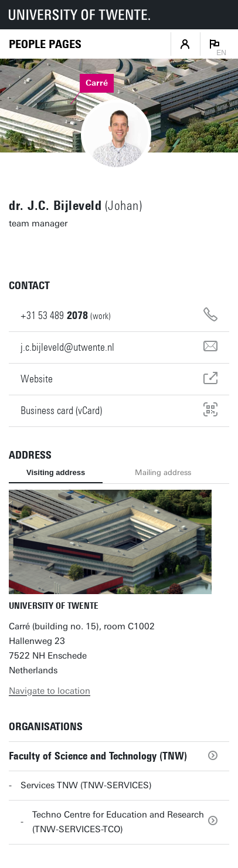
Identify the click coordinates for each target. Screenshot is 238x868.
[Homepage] (45, 44)
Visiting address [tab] (56, 472)
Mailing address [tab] (163, 472)
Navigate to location (50, 691)
